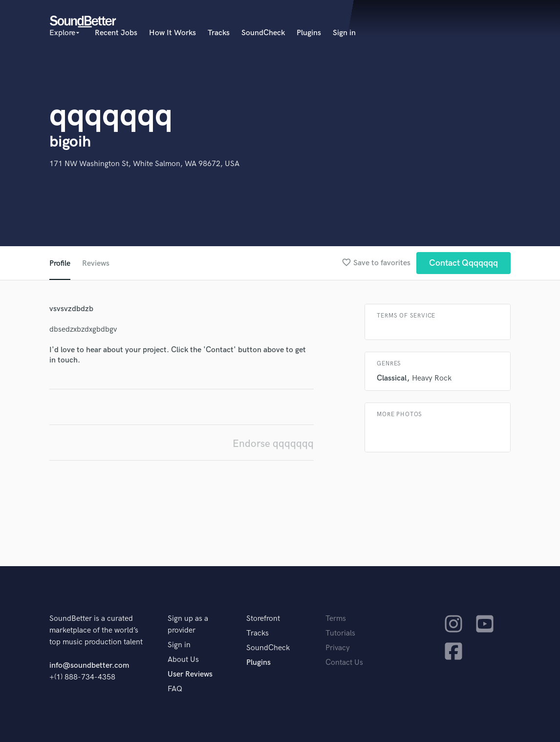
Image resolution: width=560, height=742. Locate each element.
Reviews (96, 264)
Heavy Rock (432, 378)
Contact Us (344, 663)
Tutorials (340, 633)
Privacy (338, 648)
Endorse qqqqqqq (273, 444)
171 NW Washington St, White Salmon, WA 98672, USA (144, 164)
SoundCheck (263, 33)
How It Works (172, 33)
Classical (392, 378)
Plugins (309, 33)
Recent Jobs (116, 33)
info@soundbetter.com (89, 666)
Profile (60, 264)
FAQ (175, 689)
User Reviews (190, 674)
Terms (336, 619)
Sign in (344, 33)
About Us (183, 660)
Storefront (263, 619)
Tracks (219, 33)
